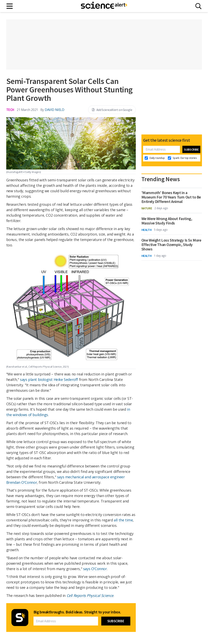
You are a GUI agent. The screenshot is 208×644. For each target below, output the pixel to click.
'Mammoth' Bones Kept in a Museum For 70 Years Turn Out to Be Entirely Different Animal (171, 197)
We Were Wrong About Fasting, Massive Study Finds (167, 221)
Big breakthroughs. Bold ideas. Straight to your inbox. (77, 612)
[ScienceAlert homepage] (104, 6)
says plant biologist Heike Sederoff (49, 379)
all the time (123, 520)
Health (147, 230)
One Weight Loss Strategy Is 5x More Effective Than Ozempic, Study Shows (171, 245)
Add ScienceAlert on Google (112, 110)
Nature (147, 208)
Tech (10, 110)
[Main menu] (10, 6)
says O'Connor (95, 569)
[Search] (198, 6)
